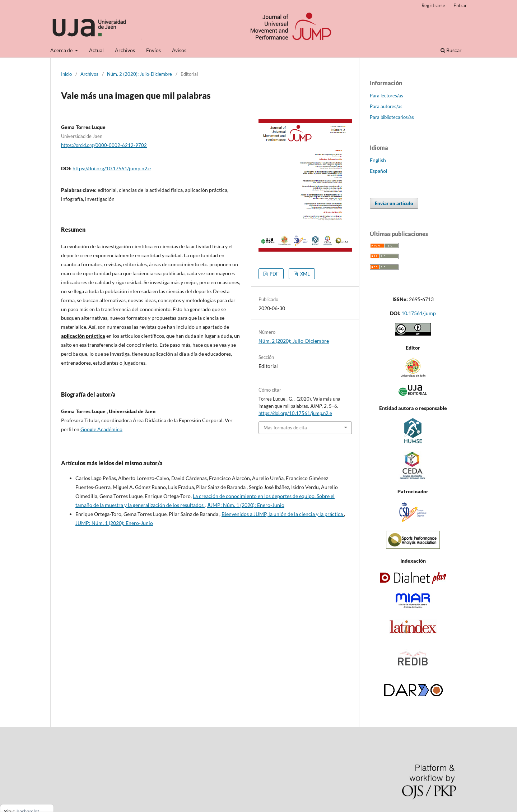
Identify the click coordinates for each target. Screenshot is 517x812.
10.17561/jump (419, 313)
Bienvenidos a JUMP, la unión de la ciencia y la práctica (283, 514)
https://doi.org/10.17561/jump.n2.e (112, 168)
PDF (274, 274)
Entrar (460, 5)
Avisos (179, 50)
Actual (96, 50)
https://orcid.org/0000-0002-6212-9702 (104, 145)
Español (379, 171)
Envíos (153, 50)
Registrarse (433, 5)
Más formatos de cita (285, 428)
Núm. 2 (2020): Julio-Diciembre (139, 74)
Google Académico (101, 429)
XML (304, 274)
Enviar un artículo (394, 203)
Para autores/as (386, 106)
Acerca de (62, 50)
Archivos (125, 50)
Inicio (66, 74)
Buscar (451, 50)
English (378, 160)
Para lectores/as (386, 96)
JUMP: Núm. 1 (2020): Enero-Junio (246, 505)
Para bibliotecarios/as (392, 117)
